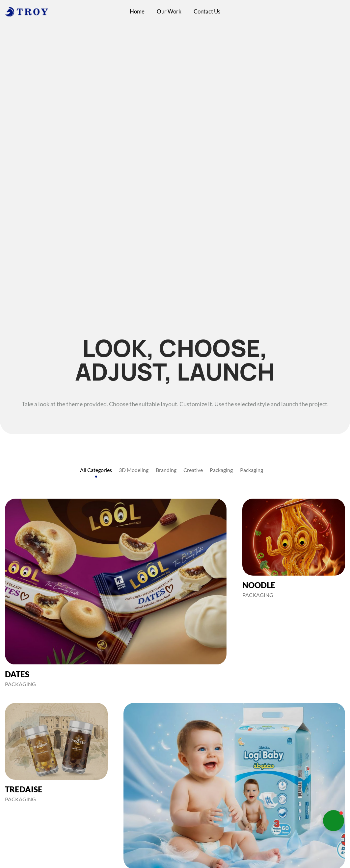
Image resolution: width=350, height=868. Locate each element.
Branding (166, 470)
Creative (193, 470)
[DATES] (116, 593)
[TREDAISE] (56, 753)
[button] (334, 821)
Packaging (221, 470)
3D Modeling (134, 470)
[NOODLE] (294, 548)
